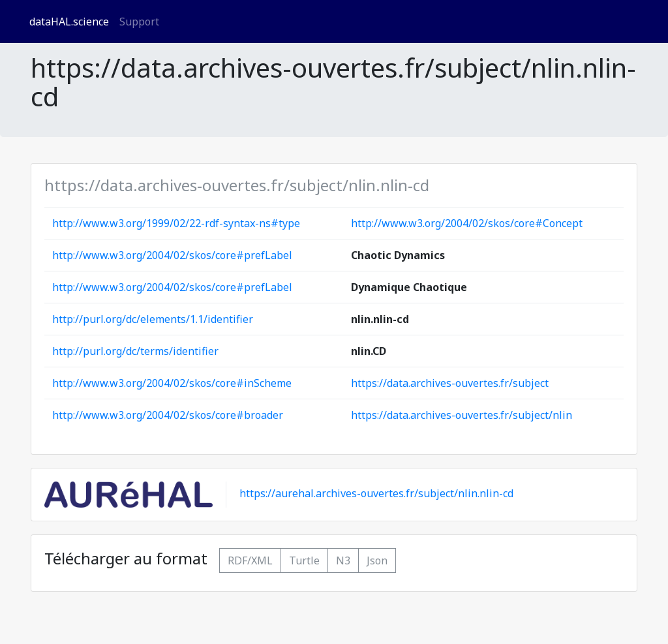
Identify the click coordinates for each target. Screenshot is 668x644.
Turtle (304, 560)
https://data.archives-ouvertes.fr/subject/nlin (462, 415)
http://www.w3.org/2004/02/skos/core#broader (168, 415)
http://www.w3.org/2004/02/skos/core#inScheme (172, 383)
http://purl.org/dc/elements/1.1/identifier (153, 319)
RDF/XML (250, 560)
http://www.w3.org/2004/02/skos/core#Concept (467, 223)
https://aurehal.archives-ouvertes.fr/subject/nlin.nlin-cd (376, 494)
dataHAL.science (69, 22)
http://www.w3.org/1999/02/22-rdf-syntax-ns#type (176, 223)
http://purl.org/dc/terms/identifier (135, 351)
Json (377, 560)
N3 (343, 560)
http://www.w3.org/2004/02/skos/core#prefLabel (172, 255)
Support (139, 22)
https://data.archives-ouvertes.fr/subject (450, 383)
